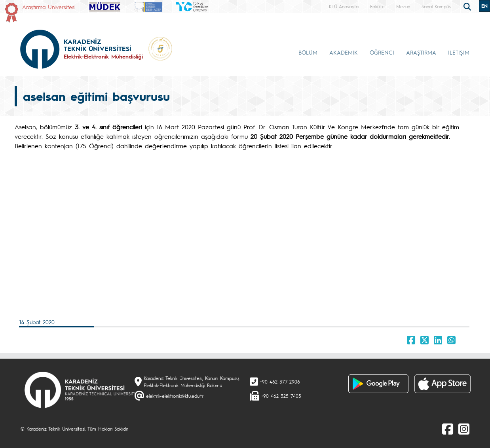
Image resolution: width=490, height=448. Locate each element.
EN (484, 6)
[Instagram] (464, 429)
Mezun (403, 6)
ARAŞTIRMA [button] (421, 52)
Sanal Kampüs (436, 6)
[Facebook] (448, 429)
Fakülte (377, 6)
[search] (468, 6)
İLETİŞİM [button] (459, 52)
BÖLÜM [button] (308, 52)
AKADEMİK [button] (344, 52)
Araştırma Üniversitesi (49, 7)
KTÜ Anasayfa (344, 6)
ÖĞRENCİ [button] (382, 52)
